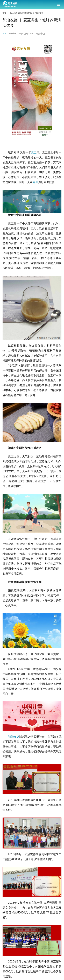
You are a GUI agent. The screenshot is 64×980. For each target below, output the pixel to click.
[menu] (59, 4)
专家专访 (40, 34)
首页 (5, 13)
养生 (35, 182)
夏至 (34, 152)
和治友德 (14, 737)
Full (4, 34)
